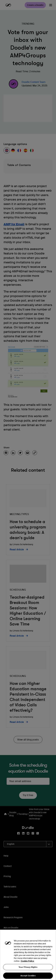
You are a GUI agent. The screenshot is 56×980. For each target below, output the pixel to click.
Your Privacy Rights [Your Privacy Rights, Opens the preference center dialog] (28, 971)
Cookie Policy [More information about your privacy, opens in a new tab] (27, 965)
